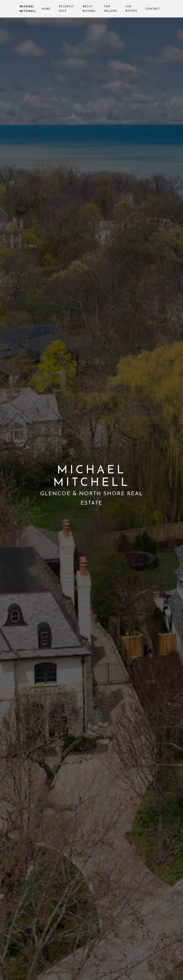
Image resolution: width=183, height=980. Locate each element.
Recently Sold (67, 9)
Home (46, 9)
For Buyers (131, 9)
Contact (153, 9)
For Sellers (111, 9)
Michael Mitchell (28, 9)
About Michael (89, 9)
